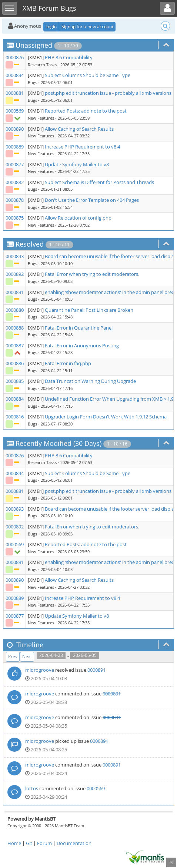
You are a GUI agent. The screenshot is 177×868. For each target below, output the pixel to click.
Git (29, 843)
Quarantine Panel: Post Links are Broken (89, 310)
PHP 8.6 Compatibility (69, 57)
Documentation (74, 843)
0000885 (15, 381)
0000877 (15, 164)
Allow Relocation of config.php (78, 218)
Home (14, 843)
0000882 (15, 182)
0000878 (15, 200)
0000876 (15, 57)
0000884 (15, 399)
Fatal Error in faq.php (68, 363)
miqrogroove (40, 670)
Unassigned (34, 45)
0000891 (15, 292)
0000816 (15, 417)
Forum (44, 843)
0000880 (15, 310)
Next (27, 656)
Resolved (30, 244)
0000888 (15, 328)
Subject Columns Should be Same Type (88, 75)
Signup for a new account (87, 26)
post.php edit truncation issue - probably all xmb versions (108, 93)
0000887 (15, 345)
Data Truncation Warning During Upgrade (90, 381)
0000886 (15, 363)
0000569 (15, 111)
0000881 (15, 93)
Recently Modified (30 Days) (59, 443)
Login (51, 26)
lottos (32, 788)
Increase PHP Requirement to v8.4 (82, 147)
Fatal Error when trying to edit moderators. (92, 274)
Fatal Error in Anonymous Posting (82, 345)
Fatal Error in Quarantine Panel (79, 328)
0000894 (15, 75)
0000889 (15, 147)
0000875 (15, 218)
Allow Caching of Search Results (79, 129)
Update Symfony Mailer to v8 (77, 164)
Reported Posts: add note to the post (86, 111)
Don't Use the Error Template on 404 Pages (92, 200)
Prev (13, 656)
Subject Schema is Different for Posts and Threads (99, 182)
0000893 (15, 256)
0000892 (15, 274)
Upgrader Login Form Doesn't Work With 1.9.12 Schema (106, 417)
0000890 (15, 129)
